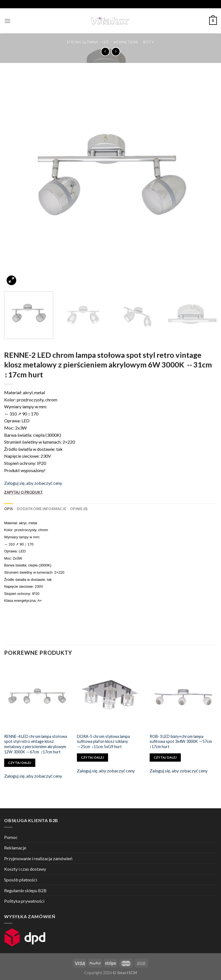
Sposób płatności (21, 880)
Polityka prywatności (24, 901)
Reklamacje (15, 848)
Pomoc (11, 837)
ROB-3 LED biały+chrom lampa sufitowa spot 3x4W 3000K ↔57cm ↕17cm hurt (181, 741)
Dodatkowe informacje (41, 509)
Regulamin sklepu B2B (25, 890)
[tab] (9, 509)
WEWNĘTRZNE (126, 42)
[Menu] (7, 21)
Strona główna (83, 42)
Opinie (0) (79, 509)
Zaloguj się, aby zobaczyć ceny (33, 483)
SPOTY (149, 42)
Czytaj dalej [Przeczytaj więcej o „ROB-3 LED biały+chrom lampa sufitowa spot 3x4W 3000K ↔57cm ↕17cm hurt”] (165, 757)
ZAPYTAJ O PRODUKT (23, 492)
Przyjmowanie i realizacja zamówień (38, 858)
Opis (9, 509)
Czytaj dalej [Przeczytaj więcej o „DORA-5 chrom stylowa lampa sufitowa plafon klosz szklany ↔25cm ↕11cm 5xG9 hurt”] (93, 757)
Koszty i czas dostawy (25, 869)
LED (106, 42)
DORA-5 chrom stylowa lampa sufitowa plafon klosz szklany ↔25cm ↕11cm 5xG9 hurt (103, 741)
